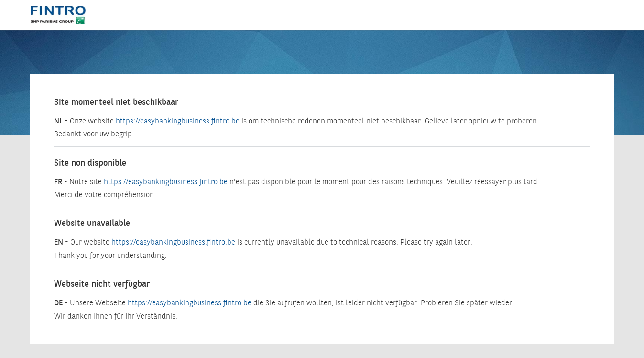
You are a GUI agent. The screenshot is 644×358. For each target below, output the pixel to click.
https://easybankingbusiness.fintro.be (178, 121)
